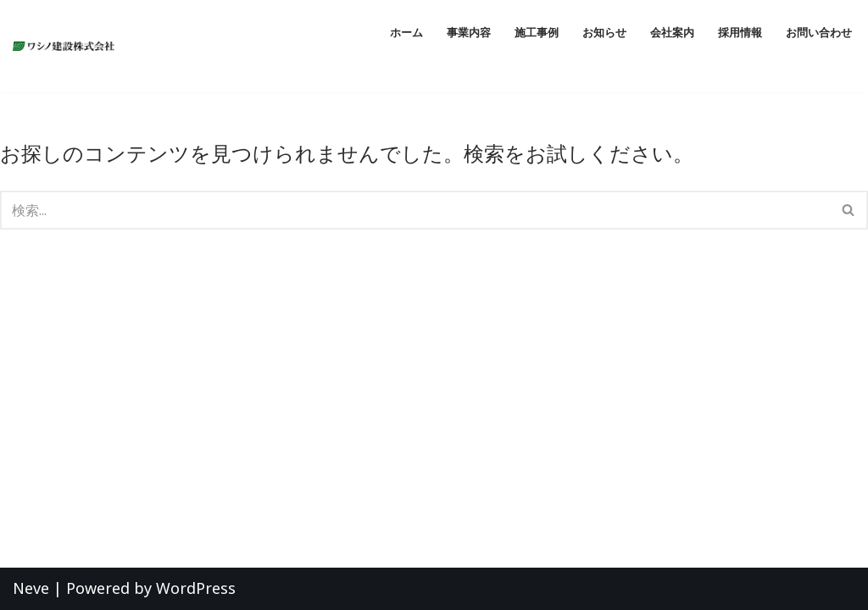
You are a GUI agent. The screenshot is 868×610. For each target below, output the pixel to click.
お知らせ (604, 32)
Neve (31, 588)
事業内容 (469, 32)
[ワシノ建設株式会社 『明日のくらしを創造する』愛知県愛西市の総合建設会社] (68, 47)
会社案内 (672, 32)
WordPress (196, 588)
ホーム (406, 32)
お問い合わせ (819, 32)
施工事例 (537, 32)
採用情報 (740, 32)
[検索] (415, 210)
